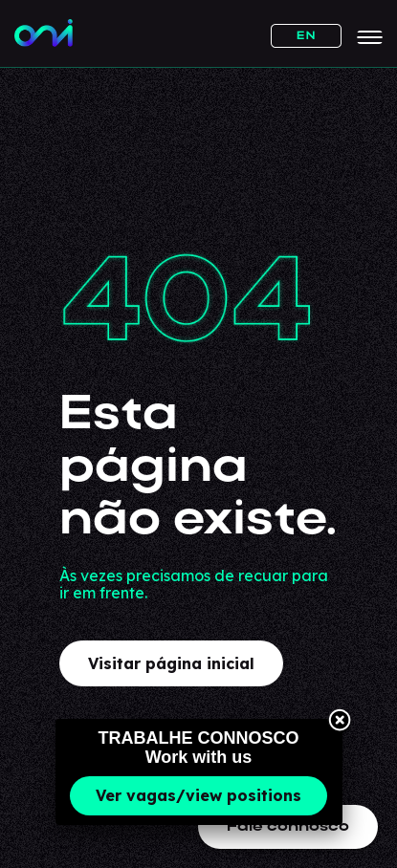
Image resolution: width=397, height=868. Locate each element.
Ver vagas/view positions (198, 795)
